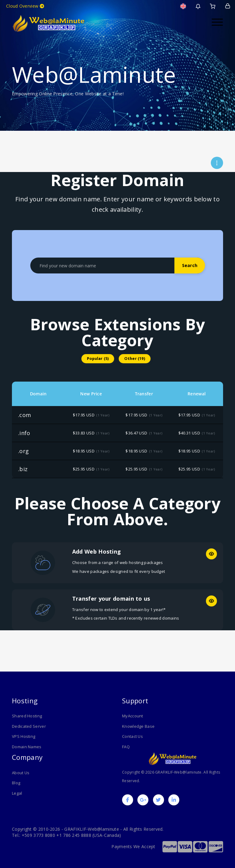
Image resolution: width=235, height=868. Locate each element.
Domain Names (27, 747)
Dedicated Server (29, 726)
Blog (16, 783)
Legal (17, 793)
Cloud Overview (25, 6)
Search (190, 265)
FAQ (126, 747)
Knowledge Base (138, 726)
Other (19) (135, 359)
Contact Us (132, 736)
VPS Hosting (24, 736)
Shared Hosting (27, 716)
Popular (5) (98, 359)
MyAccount (133, 716)
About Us (21, 773)
